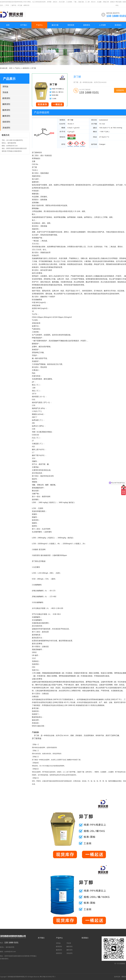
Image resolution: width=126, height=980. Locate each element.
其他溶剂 (6, 128)
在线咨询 (120, 90)
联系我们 (85, 938)
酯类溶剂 (6, 110)
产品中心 (18, 68)
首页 (8, 25)
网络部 (124, 977)
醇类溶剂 (26, 68)
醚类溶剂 (6, 116)
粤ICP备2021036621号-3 (48, 977)
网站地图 (118, 2)
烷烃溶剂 (6, 122)
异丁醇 (34, 68)
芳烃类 (5, 92)
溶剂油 (5, 87)
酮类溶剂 (6, 104)
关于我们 (41, 938)
